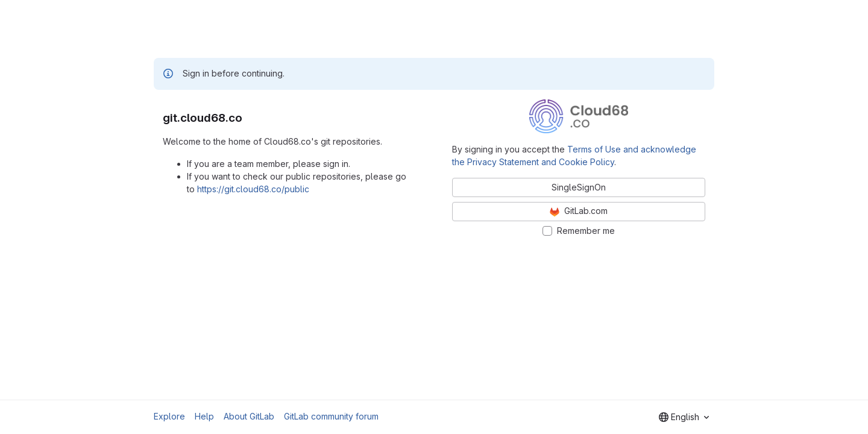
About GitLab (249, 416)
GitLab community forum (331, 416)
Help (204, 416)
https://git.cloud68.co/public (253, 189)
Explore (169, 416)
